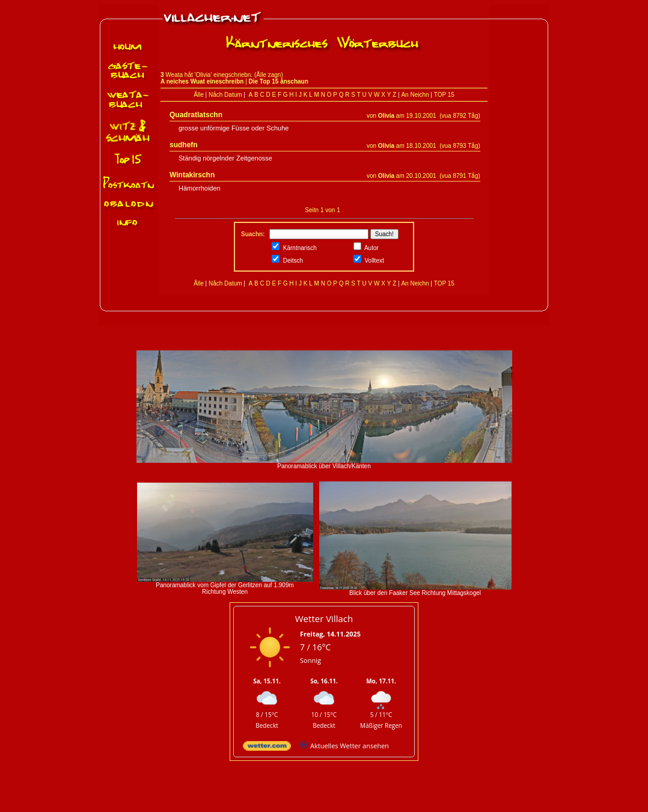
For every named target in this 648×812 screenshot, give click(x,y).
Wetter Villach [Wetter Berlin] (324, 618)
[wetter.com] (267, 748)
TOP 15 (444, 95)
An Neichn (415, 95)
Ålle (199, 95)
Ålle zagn (268, 75)
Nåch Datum (225, 95)
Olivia (386, 116)
